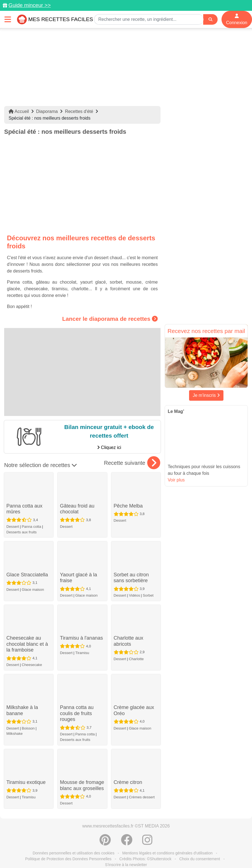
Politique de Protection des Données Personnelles (68, 859)
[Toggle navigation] (8, 19)
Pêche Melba (128, 506)
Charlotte (136, 659)
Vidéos (134, 595)
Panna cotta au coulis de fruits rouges (77, 713)
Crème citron (128, 782)
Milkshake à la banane (22, 710)
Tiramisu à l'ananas (81, 638)
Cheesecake (32, 665)
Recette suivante (132, 463)
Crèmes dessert (142, 797)
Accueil (19, 111)
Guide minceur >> (30, 5)
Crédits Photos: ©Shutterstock (145, 859)
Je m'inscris (206, 395)
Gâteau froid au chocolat (77, 509)
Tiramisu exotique (26, 782)
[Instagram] (147, 843)
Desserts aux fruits (21, 532)
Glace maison (33, 590)
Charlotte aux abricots (128, 641)
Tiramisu (82, 653)
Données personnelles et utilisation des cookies (74, 853)
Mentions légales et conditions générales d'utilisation (167, 853)
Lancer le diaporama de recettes (110, 319)
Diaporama (47, 111)
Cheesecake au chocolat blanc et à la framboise (27, 644)
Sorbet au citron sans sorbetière (131, 578)
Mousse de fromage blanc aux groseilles (82, 785)
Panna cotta (31, 527)
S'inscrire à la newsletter (126, 865)
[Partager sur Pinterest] (105, 843)
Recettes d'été (79, 111)
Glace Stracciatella (27, 575)
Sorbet (148, 595)
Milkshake (15, 734)
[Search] (210, 20)
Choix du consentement (200, 859)
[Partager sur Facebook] (127, 843)
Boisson (28, 728)
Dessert (13, 527)
